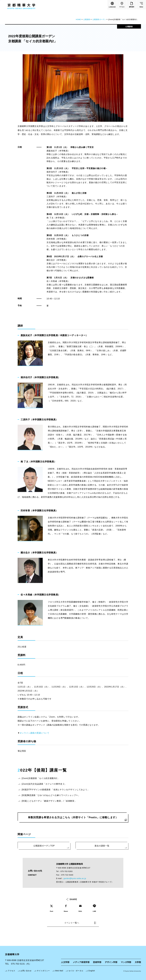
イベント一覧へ (80, 923)
